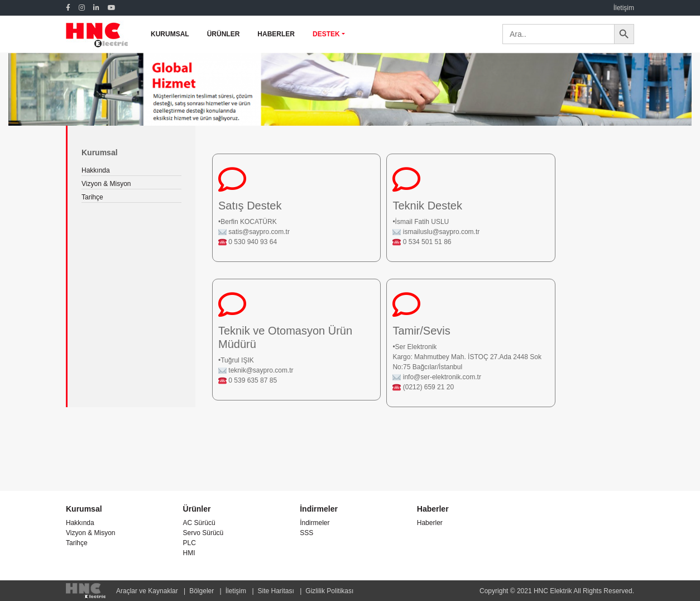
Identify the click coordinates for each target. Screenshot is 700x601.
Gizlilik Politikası (329, 591)
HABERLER (276, 34)
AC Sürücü (199, 523)
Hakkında (96, 170)
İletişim (624, 8)
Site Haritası (276, 591)
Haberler (430, 523)
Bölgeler (202, 591)
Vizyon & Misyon (106, 184)
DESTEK (326, 34)
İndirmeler (315, 523)
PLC (190, 543)
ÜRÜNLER (224, 34)
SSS (306, 533)
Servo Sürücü (203, 533)
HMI (189, 553)
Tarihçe (92, 197)
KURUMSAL (170, 34)
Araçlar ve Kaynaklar (147, 591)
